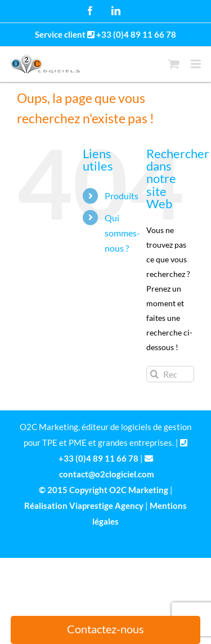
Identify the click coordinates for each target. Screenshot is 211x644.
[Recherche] (154, 374)
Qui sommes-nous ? (122, 233)
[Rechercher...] (170, 374)
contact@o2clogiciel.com (107, 474)
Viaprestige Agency (106, 506)
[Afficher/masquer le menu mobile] (197, 64)
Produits (122, 196)
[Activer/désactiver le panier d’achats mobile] (174, 64)
